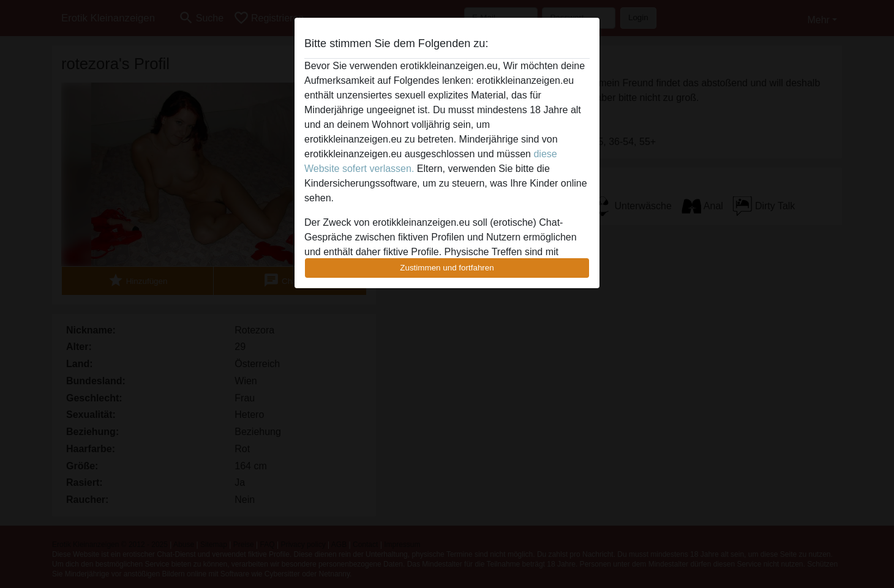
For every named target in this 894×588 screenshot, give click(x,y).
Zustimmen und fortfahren (447, 268)
